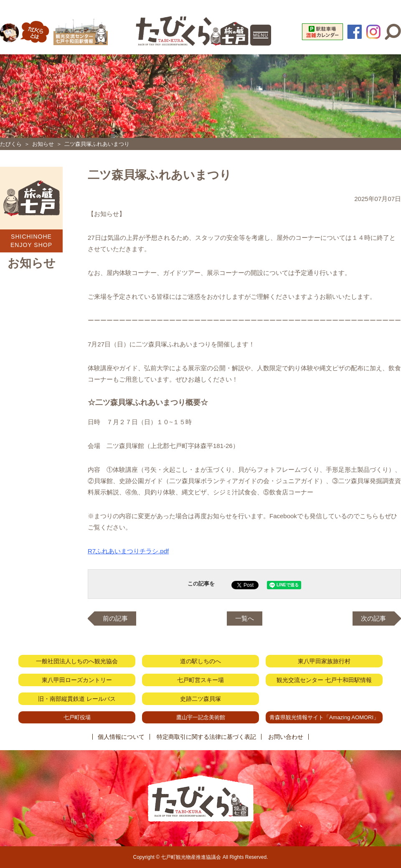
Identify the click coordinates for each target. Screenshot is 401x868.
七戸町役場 (77, 717)
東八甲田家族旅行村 (324, 661)
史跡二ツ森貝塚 (200, 699)
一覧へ (245, 618)
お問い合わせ (286, 737)
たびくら (11, 144)
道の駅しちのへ (200, 661)
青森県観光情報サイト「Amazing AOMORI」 (324, 717)
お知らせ (43, 144)
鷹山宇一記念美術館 (201, 717)
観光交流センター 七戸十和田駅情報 (324, 680)
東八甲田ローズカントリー (77, 680)
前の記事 (115, 618)
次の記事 (373, 618)
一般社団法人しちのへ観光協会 (77, 661)
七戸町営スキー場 (200, 680)
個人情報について (121, 737)
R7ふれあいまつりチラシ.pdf (128, 551)
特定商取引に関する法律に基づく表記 (206, 737)
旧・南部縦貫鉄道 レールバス (77, 699)
